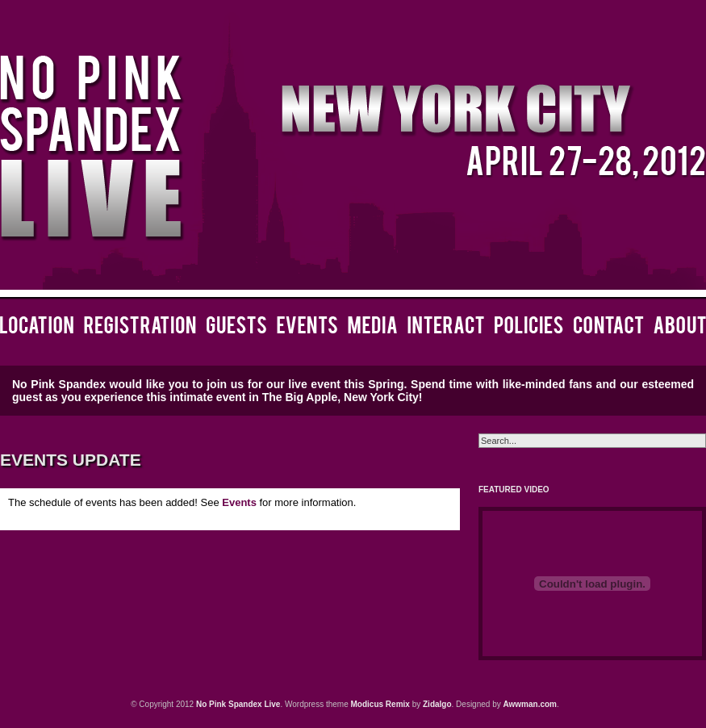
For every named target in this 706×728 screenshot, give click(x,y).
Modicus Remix (380, 704)
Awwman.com (531, 704)
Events (239, 502)
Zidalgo (437, 704)
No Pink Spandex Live (238, 704)
